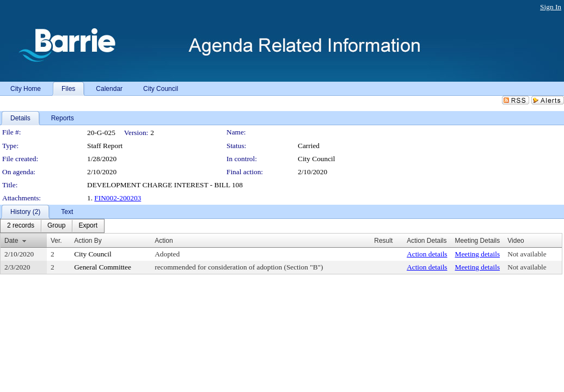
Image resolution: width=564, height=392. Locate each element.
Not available (527, 254)
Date (11, 241)
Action (164, 241)
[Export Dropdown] (88, 226)
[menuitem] (21, 226)
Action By (88, 241)
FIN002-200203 (118, 198)
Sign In (551, 7)
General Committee (103, 267)
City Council (317, 159)
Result (383, 241)
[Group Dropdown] (56, 226)
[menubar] (52, 226)
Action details (427, 254)
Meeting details (478, 254)
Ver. (56, 241)
